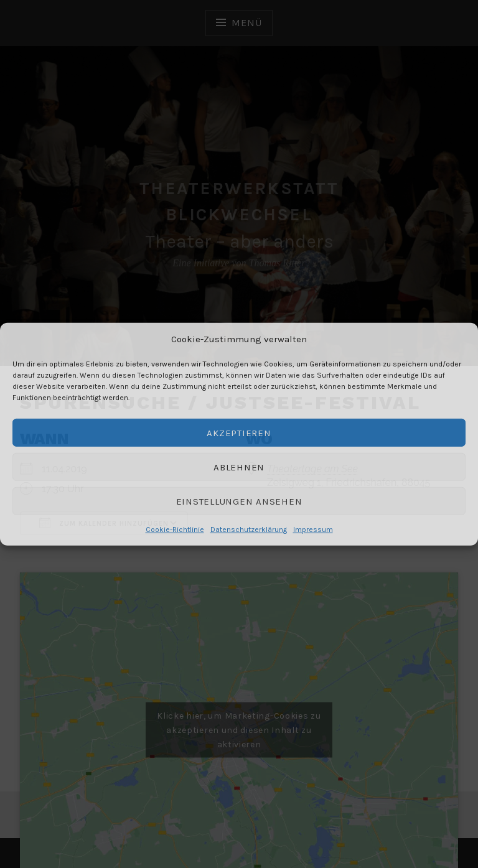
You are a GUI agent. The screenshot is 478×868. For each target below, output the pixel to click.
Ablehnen (239, 467)
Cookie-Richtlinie (175, 530)
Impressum (313, 530)
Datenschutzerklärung (249, 530)
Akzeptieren (239, 432)
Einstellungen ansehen (239, 501)
